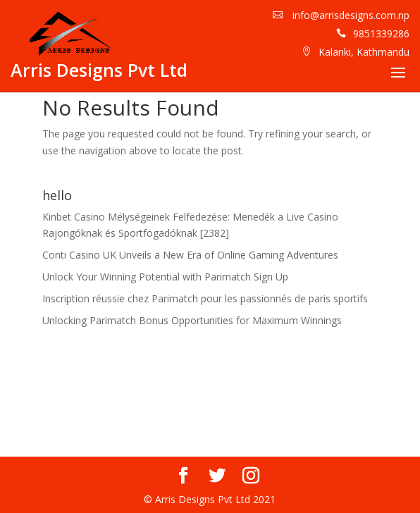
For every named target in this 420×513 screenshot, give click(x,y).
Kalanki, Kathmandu (364, 52)
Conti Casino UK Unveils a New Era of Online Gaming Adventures (190, 255)
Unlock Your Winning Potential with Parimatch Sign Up (165, 277)
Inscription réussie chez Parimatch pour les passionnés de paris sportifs (205, 298)
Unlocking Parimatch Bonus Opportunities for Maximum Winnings (192, 320)
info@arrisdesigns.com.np (350, 15)
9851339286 (381, 33)
